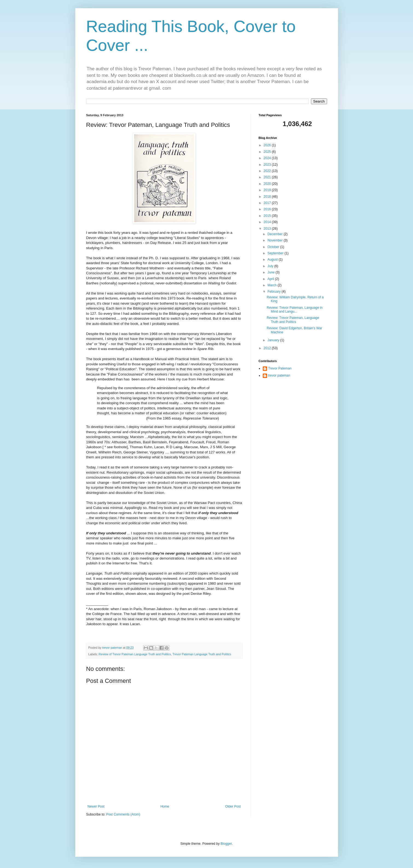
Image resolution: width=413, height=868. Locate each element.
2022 (268, 171)
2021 (268, 177)
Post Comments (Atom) (123, 814)
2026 (268, 145)
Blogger (226, 844)
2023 (268, 165)
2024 (268, 158)
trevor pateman (279, 375)
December (275, 234)
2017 (268, 203)
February (274, 292)
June (271, 272)
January (274, 340)
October (274, 247)
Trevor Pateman (280, 368)
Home (165, 806)
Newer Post (96, 806)
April (271, 279)
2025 (268, 152)
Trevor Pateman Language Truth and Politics (202, 654)
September (276, 253)
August (273, 260)
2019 (268, 190)
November (275, 240)
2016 (268, 209)
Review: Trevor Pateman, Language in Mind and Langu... (294, 310)
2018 (268, 197)
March (272, 285)
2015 (268, 216)
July (271, 266)
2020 (268, 184)
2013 (268, 229)
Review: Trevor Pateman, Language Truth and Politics (293, 320)
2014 (268, 222)
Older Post (233, 806)
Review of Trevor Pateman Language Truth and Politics (135, 654)
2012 (268, 348)
